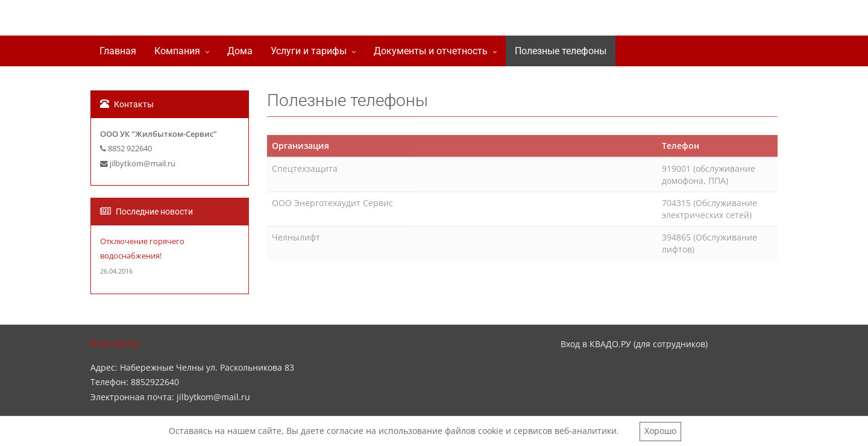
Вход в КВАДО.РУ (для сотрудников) (634, 344)
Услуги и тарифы (309, 51)
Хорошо (660, 431)
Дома (240, 51)
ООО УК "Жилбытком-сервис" (226, 20)
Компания (177, 51)
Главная (118, 51)
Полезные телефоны (561, 51)
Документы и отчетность (431, 51)
